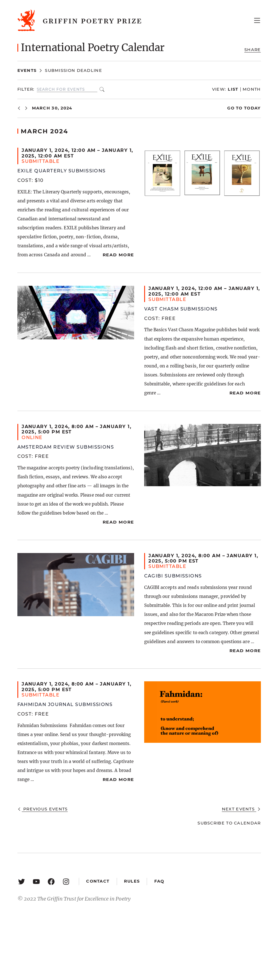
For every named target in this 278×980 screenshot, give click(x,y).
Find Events (102, 89)
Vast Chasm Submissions (181, 309)
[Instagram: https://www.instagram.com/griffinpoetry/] (66, 881)
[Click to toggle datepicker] (52, 108)
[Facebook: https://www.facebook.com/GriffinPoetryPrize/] (51, 881)
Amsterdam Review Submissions (66, 447)
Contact (98, 881)
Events (27, 70)
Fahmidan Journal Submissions (65, 704)
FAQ (159, 881)
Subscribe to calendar (229, 823)
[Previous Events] (19, 108)
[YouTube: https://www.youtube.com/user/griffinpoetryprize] (36, 881)
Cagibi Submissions (173, 576)
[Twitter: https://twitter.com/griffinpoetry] (21, 881)
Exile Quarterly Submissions (62, 171)
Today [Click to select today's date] (252, 108)
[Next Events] (26, 108)
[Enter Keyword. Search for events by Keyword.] (67, 89)
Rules (132, 881)
